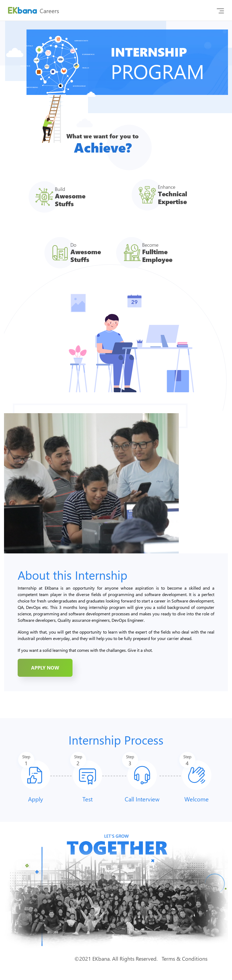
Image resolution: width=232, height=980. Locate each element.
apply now (45, 668)
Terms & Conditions (185, 958)
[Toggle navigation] (220, 10)
